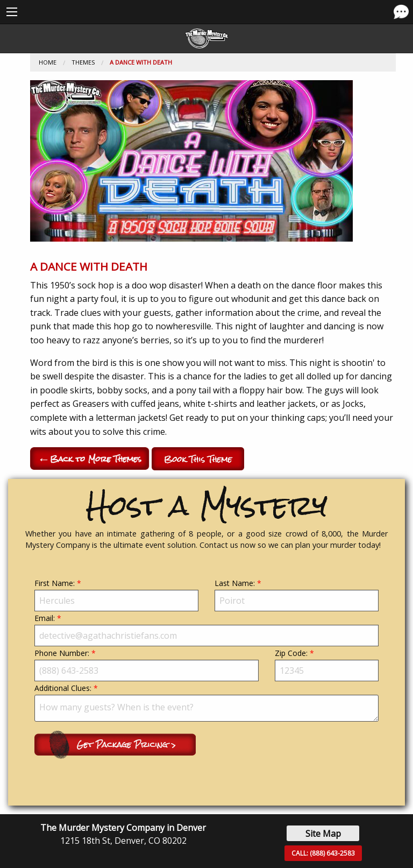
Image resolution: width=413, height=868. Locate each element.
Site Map (323, 834)
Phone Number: (147, 665)
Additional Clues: (206, 702)
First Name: (116, 595)
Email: (206, 630)
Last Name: (297, 595)
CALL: (323, 853)
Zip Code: (327, 665)
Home (48, 62)
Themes (83, 62)
